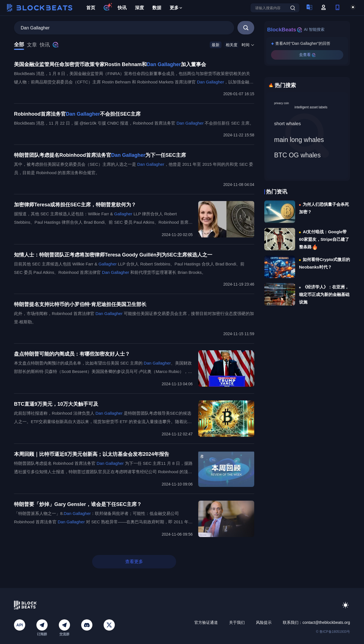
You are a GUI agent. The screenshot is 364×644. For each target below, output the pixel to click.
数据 (157, 8)
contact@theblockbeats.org (326, 622)
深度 (139, 8)
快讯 (122, 8)
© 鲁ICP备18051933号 (333, 632)
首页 (91, 8)
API (19, 625)
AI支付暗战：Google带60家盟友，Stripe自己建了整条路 (324, 239)
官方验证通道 (206, 622)
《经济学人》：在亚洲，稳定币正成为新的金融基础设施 (324, 294)
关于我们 (237, 622)
